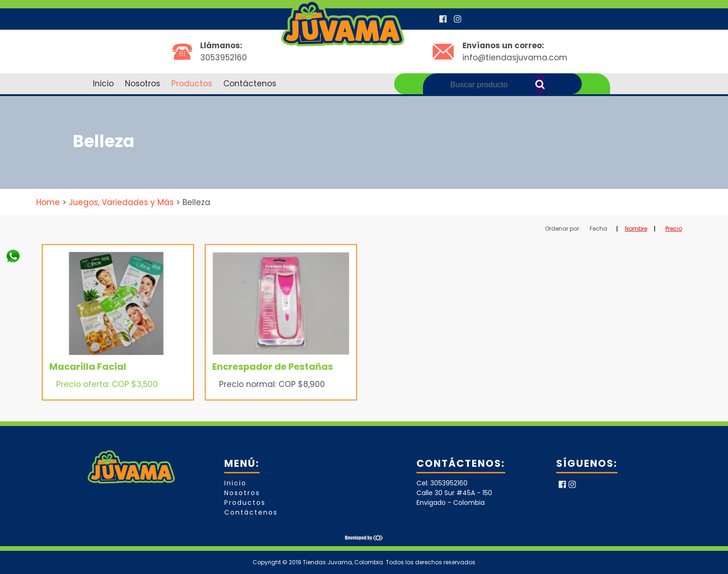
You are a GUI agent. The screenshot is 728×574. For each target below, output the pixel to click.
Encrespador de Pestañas (273, 367)
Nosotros (143, 84)
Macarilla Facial (88, 367)
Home (48, 202)
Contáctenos (250, 84)
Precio (674, 229)
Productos (192, 84)
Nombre (636, 229)
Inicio (103, 84)
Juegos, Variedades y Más (121, 202)
